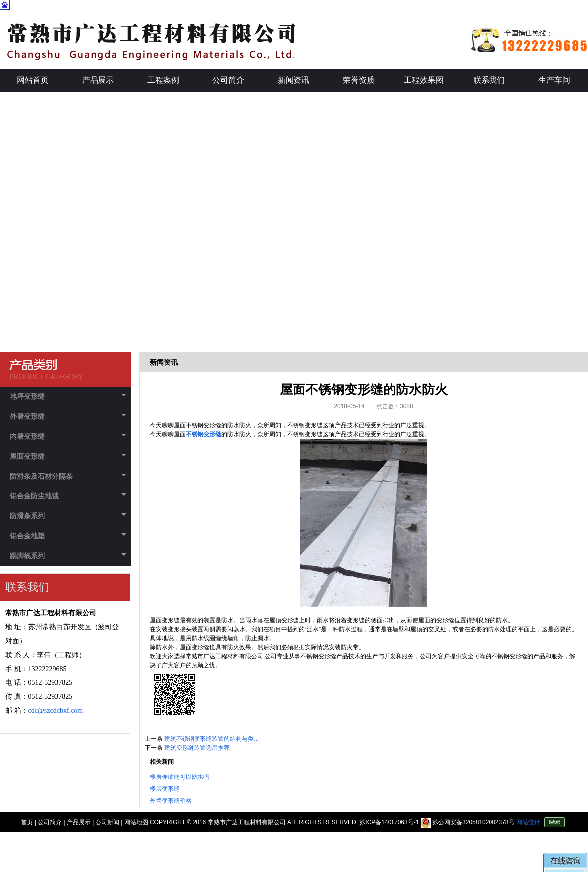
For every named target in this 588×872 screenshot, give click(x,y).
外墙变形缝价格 (171, 801)
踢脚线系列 (68, 556)
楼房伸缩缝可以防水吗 (180, 777)
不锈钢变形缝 (203, 434)
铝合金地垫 (68, 536)
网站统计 (528, 822)
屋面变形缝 (68, 456)
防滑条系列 (68, 516)
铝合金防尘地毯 (68, 496)
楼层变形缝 (165, 789)
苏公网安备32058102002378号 (469, 822)
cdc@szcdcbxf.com (56, 711)
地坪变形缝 (68, 396)
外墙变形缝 (68, 416)
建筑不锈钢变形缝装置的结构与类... (211, 739)
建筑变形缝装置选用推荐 (197, 748)
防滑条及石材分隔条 (68, 476)
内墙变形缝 (68, 436)
